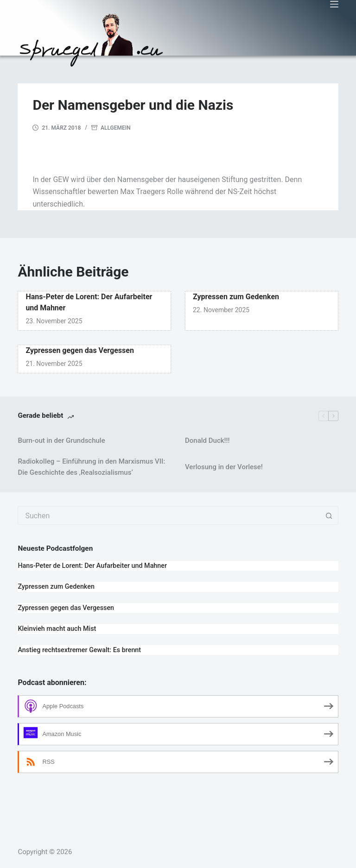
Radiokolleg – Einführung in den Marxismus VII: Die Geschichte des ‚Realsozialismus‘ (91, 467)
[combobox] (169, 516)
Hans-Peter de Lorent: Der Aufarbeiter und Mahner (92, 566)
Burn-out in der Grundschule (61, 440)
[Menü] (334, 4)
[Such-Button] (329, 516)
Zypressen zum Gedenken (236, 297)
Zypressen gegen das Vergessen (80, 350)
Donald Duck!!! (207, 440)
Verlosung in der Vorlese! (224, 467)
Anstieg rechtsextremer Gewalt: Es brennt (79, 650)
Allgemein (116, 128)
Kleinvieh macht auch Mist (57, 629)
